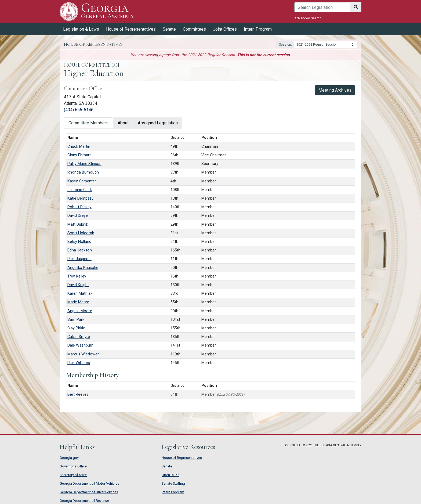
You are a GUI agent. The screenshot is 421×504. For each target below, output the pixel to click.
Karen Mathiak (80, 294)
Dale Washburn (80, 345)
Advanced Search (308, 18)
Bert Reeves (78, 395)
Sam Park (76, 320)
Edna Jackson (80, 250)
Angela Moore (80, 311)
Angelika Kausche (83, 268)
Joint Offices (225, 29)
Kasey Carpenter (82, 181)
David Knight (78, 285)
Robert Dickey (79, 207)
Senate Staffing (173, 483)
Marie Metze (78, 302)
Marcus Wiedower (83, 354)
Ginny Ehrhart (79, 155)
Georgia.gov (69, 458)
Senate (169, 29)
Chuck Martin (79, 147)
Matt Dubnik (78, 224)
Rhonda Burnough (83, 172)
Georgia (107, 11)
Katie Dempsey (80, 198)
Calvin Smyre (79, 337)
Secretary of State (73, 475)
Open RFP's (170, 475)
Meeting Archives (337, 90)
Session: (285, 45)
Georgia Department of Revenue (84, 501)
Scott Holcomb (81, 233)
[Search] (322, 7)
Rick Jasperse (79, 259)
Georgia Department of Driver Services (89, 492)
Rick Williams (79, 363)
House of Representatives (131, 29)
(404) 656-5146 (79, 110)
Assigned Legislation (158, 123)
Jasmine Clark (80, 190)
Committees (194, 29)
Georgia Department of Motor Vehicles (89, 483)
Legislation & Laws (81, 29)
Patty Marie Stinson (84, 164)
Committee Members (88, 123)
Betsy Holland (79, 242)
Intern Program (258, 29)
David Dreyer (78, 216)
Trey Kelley (77, 276)
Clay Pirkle (76, 328)
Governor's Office (73, 466)
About (123, 123)
